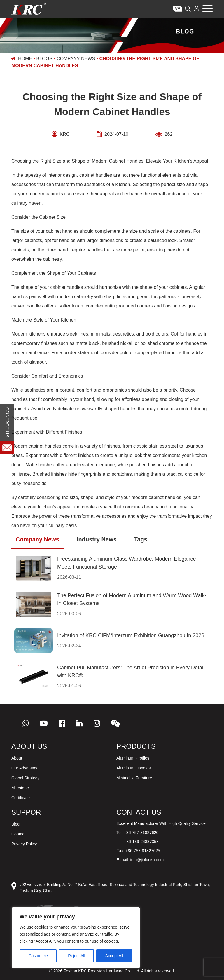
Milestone (20, 788)
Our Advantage (25, 768)
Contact (18, 834)
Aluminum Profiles (133, 758)
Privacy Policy (24, 844)
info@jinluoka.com (147, 860)
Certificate (21, 798)
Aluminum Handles (134, 768)
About (17, 758)
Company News (76, 59)
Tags (141, 539)
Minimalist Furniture (134, 778)
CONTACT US (7, 422)
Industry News (97, 539)
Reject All (76, 956)
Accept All (114, 956)
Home (25, 59)
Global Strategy (26, 778)
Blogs (44, 59)
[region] (76, 938)
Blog (15, 824)
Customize (38, 956)
